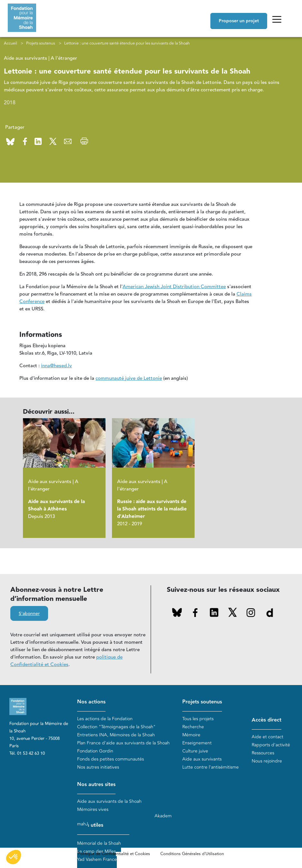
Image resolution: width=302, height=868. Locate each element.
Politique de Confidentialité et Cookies (114, 854)
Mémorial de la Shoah (99, 843)
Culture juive (195, 751)
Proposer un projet (239, 21)
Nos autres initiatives (98, 767)
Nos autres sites (96, 785)
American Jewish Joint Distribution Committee (174, 287)
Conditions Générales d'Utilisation (192, 854)
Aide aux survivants (202, 759)
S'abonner (29, 614)
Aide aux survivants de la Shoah (109, 801)
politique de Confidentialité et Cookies (66, 661)
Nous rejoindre (267, 761)
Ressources (263, 753)
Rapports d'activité (271, 745)
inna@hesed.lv (56, 366)
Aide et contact (267, 737)
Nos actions (91, 702)
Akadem (163, 816)
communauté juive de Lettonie (129, 378)
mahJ (83, 824)
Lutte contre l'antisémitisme (211, 767)
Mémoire (191, 735)
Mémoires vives (93, 809)
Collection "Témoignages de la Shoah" (116, 727)
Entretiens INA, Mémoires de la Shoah (116, 735)
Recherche (193, 727)
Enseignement (197, 743)
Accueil (10, 43)
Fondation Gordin (95, 751)
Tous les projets (198, 719)
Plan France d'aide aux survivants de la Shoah (123, 743)
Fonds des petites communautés (111, 759)
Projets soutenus (40, 43)
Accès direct (267, 720)
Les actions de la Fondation (105, 719)
